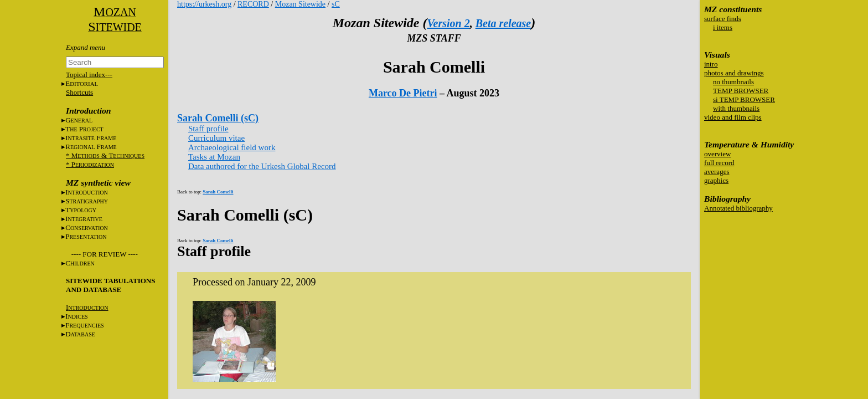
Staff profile (208, 129)
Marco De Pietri (403, 93)
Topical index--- (89, 75)
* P (90, 164)
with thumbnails (736, 108)
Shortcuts (79, 92)
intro (711, 64)
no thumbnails (733, 82)
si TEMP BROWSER (744, 99)
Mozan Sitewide (300, 4)
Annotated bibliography (738, 208)
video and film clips (733, 117)
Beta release (503, 23)
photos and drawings (734, 73)
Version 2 (448, 23)
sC (336, 4)
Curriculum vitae (216, 138)
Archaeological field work (232, 147)
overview (717, 154)
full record (719, 163)
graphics (716, 180)
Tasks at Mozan (214, 157)
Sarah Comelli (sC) (218, 118)
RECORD (253, 4)
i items (723, 27)
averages (717, 172)
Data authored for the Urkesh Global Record (262, 166)
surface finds (723, 19)
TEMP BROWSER (741, 91)
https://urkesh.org (204, 4)
